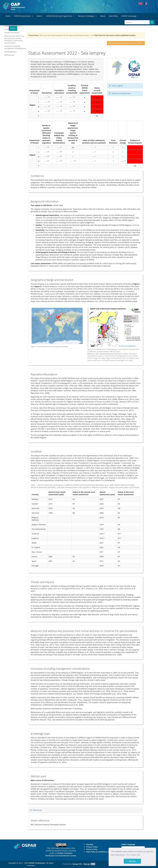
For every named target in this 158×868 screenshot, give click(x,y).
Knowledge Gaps (10, 52)
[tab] (125, 86)
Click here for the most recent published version (115, 35)
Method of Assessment (121, 93)
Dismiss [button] (132, 861)
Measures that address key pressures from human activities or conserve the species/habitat (14, 39)
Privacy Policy (92, 847)
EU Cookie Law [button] (133, 855)
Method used (9, 55)
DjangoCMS (77, 864)
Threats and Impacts (12, 33)
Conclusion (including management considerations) (15, 47)
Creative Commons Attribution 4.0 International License (61, 854)
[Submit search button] (152, 22)
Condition (8, 29)
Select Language (128, 844)
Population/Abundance (13, 26)
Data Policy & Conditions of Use (100, 852)
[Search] (137, 22)
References (37, 810)
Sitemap (90, 844)
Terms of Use (92, 849)
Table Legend (117, 86)
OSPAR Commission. (37, 863)
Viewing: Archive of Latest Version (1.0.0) (126, 43)
